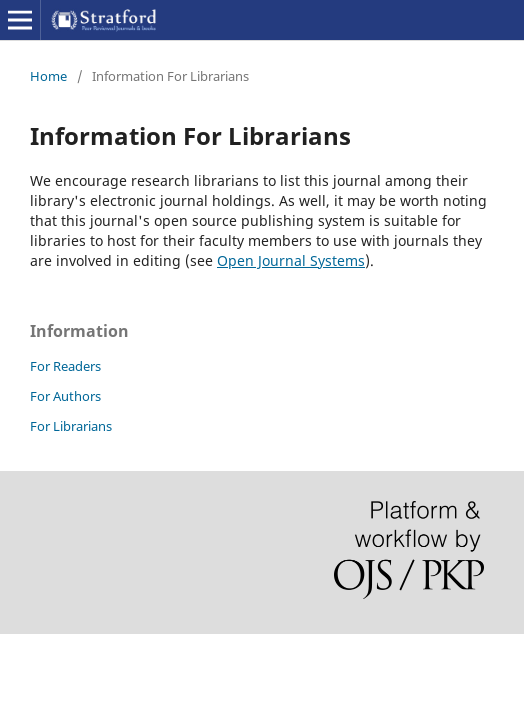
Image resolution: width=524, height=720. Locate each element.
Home (48, 76)
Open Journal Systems (291, 260)
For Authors (65, 396)
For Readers (65, 366)
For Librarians (71, 426)
